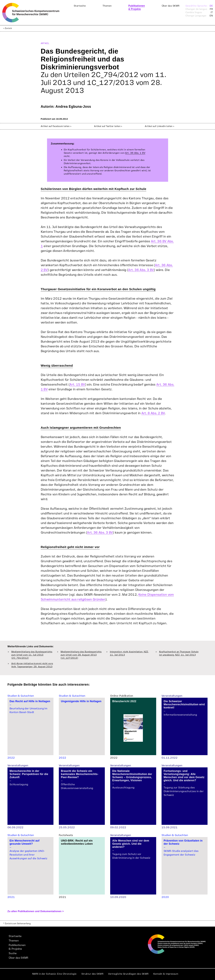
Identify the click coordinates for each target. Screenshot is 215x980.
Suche (13, 953)
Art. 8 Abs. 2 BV (153, 413)
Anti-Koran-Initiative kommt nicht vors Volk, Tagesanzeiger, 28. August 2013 (32, 665)
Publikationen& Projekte (17, 947)
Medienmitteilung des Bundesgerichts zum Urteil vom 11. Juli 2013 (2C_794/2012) (32, 655)
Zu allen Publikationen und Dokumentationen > (36, 911)
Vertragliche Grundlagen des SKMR (128, 974)
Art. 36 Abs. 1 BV (135, 153)
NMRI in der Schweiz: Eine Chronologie (54, 974)
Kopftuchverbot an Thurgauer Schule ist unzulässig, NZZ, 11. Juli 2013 (179, 653)
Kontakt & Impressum (166, 974)
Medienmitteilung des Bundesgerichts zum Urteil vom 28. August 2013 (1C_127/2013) (81, 655)
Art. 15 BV (77, 385)
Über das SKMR (171, 6)
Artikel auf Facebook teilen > (56, 126)
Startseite (80, 6)
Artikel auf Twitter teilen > (108, 126)
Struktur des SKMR (92, 974)
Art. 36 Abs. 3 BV (141, 270)
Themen (107, 6)
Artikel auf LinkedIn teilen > (160, 126)
